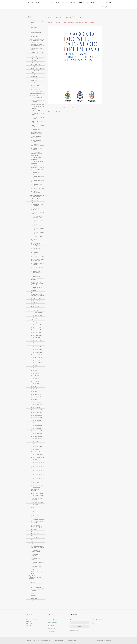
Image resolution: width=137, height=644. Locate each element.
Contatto (100, 2)
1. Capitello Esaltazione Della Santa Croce (37, 200)
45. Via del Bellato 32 (36, 363)
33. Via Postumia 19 (36, 330)
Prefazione (34, 30)
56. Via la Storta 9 (35, 392)
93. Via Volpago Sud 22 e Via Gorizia (37, 499)
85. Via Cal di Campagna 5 (37, 471)
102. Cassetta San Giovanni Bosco (36, 537)
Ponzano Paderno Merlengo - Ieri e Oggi (96, 7)
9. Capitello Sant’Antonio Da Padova (37, 233)
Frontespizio (34, 27)
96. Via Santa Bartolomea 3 (34, 508)
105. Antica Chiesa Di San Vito (36, 573)
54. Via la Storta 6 (35, 386)
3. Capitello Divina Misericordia (36, 209)
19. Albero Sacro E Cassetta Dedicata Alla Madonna (37, 273)
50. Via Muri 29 (35, 376)
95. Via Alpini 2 (35, 505)
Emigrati (81, 2)
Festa (32, 593)
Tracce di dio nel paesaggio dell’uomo (36, 21)
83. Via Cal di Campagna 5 (37, 463)
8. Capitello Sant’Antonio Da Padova (37, 229)
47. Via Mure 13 (35, 368)
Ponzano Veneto (34, 3)
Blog (57, 2)
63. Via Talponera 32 (36, 410)
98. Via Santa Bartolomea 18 (35, 516)
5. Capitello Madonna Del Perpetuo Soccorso (37, 217)
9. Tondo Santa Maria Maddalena (36, 76)
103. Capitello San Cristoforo (36, 541)
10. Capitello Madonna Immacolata (37, 80)
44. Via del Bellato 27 (36, 360)
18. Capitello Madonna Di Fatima (37, 268)
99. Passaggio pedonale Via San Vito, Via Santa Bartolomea (37, 521)
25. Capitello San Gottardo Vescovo (35, 192)
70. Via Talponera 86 (36, 428)
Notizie (64, 2)
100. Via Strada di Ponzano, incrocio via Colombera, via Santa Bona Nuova (36, 527)
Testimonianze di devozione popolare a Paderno (36, 94)
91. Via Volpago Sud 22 (37, 493)
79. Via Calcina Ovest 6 (37, 452)
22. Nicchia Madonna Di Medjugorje (37, 181)
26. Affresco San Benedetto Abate (35, 306)
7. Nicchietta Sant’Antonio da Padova (37, 68)
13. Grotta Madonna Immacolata (36, 249)
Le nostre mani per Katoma (36, 33)
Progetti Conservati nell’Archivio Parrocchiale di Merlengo (37, 589)
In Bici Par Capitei (35, 585)
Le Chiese (33, 596)
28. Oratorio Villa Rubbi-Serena (37, 563)
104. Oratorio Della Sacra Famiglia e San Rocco (36, 568)
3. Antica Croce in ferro (37, 52)
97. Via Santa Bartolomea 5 (34, 512)
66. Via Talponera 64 (36, 418)
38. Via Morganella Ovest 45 (37, 344)
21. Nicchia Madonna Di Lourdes (37, 177)
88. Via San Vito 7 (35, 482)
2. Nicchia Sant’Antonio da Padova (37, 49)
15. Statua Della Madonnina (35, 86)
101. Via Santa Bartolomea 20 (35, 533)
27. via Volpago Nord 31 (37, 313)
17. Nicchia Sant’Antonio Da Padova (37, 264)
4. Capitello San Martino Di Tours (37, 213)
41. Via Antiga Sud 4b (36, 352)
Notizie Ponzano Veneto (54, 623)
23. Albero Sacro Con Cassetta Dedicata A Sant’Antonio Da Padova (37, 294)
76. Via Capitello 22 (36, 444)
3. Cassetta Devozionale (37, 104)
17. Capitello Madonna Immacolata (37, 162)
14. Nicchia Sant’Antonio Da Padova (37, 149)
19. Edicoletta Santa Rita (37, 170)
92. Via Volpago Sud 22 (37, 496)
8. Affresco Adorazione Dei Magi (37, 122)
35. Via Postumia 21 (36, 335)
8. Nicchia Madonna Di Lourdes (37, 72)
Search (109, 2)
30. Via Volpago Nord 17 (37, 322)
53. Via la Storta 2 (35, 384)
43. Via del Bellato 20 (36, 357)
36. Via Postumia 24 (36, 338)
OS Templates (107, 640)
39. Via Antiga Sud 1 (36, 347)
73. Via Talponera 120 (37, 436)
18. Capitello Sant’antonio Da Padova (37, 166)
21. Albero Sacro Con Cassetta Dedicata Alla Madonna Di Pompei (37, 283)
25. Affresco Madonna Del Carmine (37, 302)
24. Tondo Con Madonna (37, 188)
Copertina (33, 25)
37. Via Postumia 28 (36, 340)
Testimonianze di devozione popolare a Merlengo (36, 196)
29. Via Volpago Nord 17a (36, 319)
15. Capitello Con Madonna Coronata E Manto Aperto (36, 154)
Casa (82, 7)
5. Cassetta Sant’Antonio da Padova (37, 60)
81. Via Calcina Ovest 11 (37, 457)
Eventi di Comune (53, 620)
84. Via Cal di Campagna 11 (37, 467)
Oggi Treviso (51, 628)
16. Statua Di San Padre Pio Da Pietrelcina (37, 260)
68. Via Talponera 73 (36, 423)
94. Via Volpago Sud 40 (37, 502)
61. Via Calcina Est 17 (37, 405)
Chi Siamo (90, 2)
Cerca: (72, 620)
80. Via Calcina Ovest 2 (37, 454)
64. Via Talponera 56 (36, 413)
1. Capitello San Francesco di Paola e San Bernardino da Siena (37, 44)
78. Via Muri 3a (35, 449)
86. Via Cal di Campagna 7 (37, 475)
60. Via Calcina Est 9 (36, 402)
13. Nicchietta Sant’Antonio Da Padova (37, 145)
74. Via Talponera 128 (37, 439)
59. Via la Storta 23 (36, 399)
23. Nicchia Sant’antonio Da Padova (37, 185)
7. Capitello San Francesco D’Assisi (36, 225)
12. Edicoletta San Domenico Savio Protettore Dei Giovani (37, 244)
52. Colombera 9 (35, 381)
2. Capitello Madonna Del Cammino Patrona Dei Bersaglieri (37, 204)
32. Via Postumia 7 (36, 327)
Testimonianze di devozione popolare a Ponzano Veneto (36, 40)
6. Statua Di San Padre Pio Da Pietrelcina (37, 64)
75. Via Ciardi (34, 441)
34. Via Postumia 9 (36, 332)
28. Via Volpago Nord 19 (37, 315)
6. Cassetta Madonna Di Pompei (37, 114)
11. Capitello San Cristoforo (35, 240)
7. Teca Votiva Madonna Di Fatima (37, 118)
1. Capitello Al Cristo (36, 97)
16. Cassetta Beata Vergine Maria (36, 158)
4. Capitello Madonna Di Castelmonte (37, 107)
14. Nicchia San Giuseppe (35, 253)
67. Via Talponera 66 (36, 420)
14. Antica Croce (35, 83)
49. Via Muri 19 (35, 373)
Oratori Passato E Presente (35, 582)
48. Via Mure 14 (35, 371)
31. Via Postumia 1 (36, 325)
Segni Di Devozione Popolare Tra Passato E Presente (35, 577)
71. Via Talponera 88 (36, 431)
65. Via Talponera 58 (36, 415)
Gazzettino (51, 625)
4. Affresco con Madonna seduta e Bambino (37, 56)
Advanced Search (75, 630)
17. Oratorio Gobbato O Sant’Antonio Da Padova (37, 547)
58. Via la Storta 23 (36, 397)
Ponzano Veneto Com (70, 640)
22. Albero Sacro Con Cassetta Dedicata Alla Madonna (37, 289)
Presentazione (35, 36)
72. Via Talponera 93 (36, 433)
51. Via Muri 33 (35, 378)
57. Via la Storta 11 (36, 394)
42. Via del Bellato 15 (36, 355)
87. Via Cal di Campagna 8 (37, 479)
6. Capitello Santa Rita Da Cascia (37, 221)
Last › (68, 111)
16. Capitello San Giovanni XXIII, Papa (36, 90)
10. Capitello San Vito (36, 236)
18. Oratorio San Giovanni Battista (35, 551)
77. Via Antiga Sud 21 (36, 447)
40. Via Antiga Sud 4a (36, 350)
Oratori (31, 544)
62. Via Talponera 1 (36, 407)
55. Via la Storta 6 (35, 389)
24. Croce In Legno (36, 298)
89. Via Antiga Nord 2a (37, 485)
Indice (32, 601)
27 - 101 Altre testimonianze (34, 310)
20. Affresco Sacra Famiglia (36, 173)
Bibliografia (34, 598)
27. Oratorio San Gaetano (35, 559)
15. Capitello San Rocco (37, 257)
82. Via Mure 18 (35, 460)
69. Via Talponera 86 (36, 426)
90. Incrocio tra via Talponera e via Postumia (36, 489)
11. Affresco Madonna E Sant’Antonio (37, 137)
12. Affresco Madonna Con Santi (37, 141)
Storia (73, 2)
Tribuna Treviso (52, 631)
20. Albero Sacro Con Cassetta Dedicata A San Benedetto (37, 278)
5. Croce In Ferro (35, 111)
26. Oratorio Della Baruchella (35, 555)
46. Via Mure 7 (35, 365)
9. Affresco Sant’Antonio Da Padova (37, 126)
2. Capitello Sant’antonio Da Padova (37, 101)
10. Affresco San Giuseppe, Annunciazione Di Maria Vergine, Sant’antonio (37, 132)
